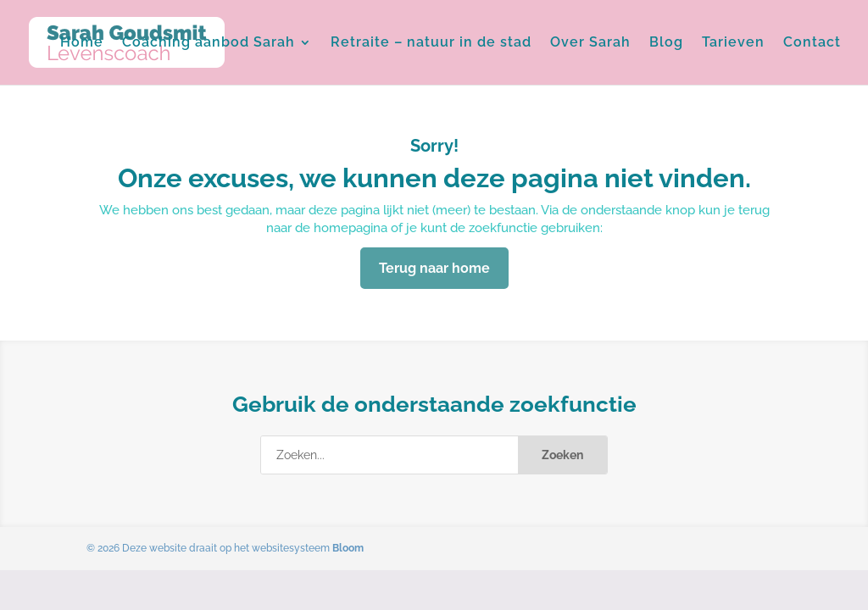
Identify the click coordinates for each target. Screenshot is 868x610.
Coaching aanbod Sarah (209, 43)
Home (82, 43)
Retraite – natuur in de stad (431, 43)
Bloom (348, 548)
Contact (812, 43)
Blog (666, 43)
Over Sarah (590, 43)
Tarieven (733, 43)
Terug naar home (434, 268)
